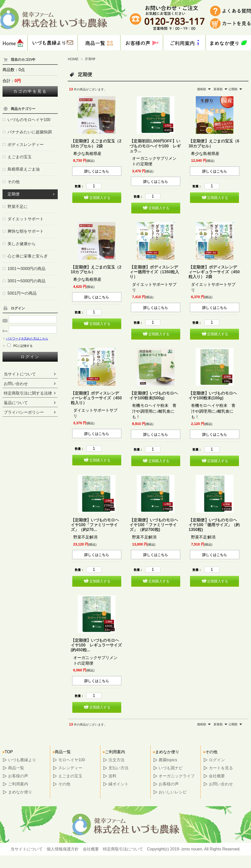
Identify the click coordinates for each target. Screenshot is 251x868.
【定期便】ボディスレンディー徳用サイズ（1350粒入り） (154, 272)
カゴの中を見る (30, 91)
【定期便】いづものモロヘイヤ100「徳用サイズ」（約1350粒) (214, 525)
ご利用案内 (18, 784)
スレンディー (70, 768)
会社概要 (217, 776)
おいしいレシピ (173, 792)
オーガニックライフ (177, 776)
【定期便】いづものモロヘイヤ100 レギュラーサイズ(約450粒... (96, 645)
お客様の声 (18, 776)
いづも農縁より (22, 760)
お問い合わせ (16, 384)
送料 (112, 776)
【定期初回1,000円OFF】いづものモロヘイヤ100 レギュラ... (155, 146)
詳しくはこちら (97, 171)
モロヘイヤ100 (72, 760)
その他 (64, 784)
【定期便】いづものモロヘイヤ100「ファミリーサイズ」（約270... (95, 525)
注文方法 (116, 760)
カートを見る (221, 768)
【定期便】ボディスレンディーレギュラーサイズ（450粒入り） (96, 398)
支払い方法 (118, 768)
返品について (16, 403)
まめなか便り (20, 792)
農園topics (168, 760)
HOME (73, 59)
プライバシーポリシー (24, 412)
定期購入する (100, 198)
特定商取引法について (123, 849)
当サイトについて (20, 374)
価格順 (202, 89)
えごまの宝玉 (70, 776)
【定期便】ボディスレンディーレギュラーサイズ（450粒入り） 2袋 (214, 272)
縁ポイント (118, 784)
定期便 (90, 59)
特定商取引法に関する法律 (28, 393)
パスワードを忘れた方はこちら (25, 339)
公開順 (233, 89)
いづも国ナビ (171, 768)
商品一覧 (16, 768)
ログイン (30, 357)
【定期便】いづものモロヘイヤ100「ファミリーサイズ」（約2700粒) (154, 525)
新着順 (218, 89)
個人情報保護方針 (63, 849)
